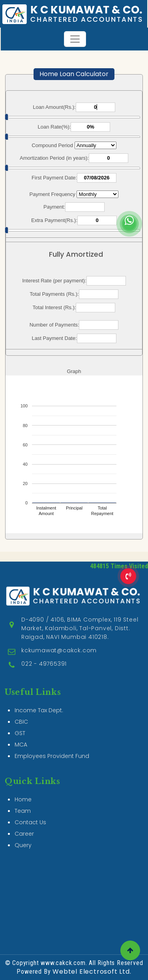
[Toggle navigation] (75, 39)
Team (23, 778)
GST (20, 701)
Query (23, 813)
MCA (21, 712)
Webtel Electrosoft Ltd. (92, 972)
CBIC (21, 689)
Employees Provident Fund (52, 724)
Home (23, 767)
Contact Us (30, 790)
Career (24, 801)
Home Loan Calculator (74, 74)
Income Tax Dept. (39, 678)
